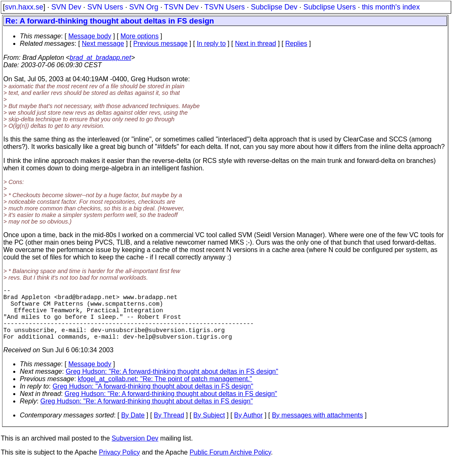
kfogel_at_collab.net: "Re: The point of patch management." (165, 392)
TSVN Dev (181, 7)
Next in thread (256, 44)
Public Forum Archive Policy (230, 465)
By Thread (169, 428)
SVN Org (144, 7)
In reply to (211, 44)
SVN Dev (66, 7)
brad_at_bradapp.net (101, 58)
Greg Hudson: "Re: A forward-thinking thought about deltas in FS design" (172, 385)
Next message (103, 44)
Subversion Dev (135, 451)
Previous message (161, 44)
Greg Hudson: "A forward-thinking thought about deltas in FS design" (153, 399)
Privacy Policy (119, 465)
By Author (248, 428)
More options (140, 36)
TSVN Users (225, 7)
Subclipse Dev (274, 7)
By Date (133, 428)
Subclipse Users (330, 7)
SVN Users (105, 7)
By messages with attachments (318, 428)
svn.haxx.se (24, 7)
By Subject (209, 428)
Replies (296, 44)
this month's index (391, 7)
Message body (90, 36)
